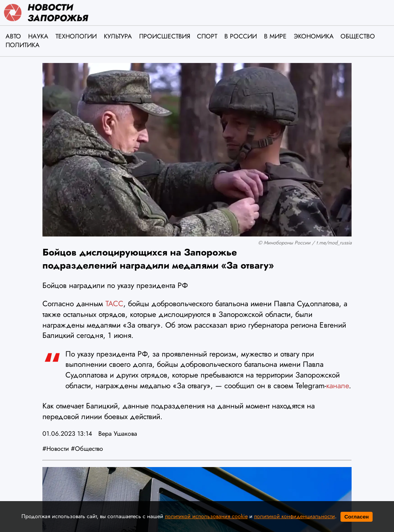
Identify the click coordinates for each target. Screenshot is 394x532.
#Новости (56, 449)
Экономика (314, 36)
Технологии (76, 36)
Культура (118, 36)
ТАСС (114, 303)
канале (338, 385)
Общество (358, 36)
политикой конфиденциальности (295, 516)
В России (241, 36)
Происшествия (165, 36)
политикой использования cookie (206, 516)
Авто (13, 36)
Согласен (357, 517)
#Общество (87, 449)
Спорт (207, 36)
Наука (38, 36)
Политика (23, 45)
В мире (275, 36)
